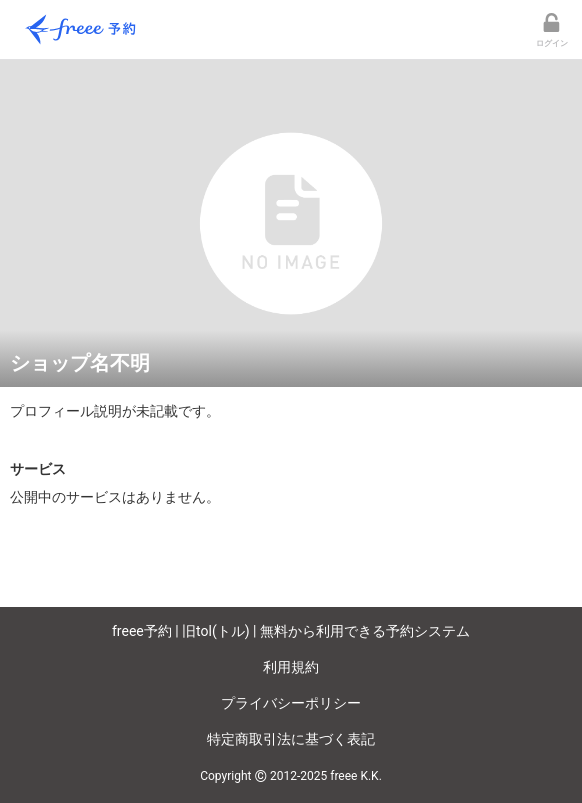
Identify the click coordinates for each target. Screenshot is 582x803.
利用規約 (291, 667)
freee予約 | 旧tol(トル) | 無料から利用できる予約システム (291, 631)
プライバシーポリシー (291, 703)
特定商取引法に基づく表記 (291, 739)
